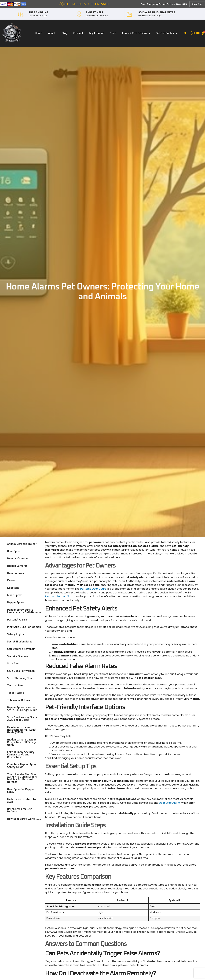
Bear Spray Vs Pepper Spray (21, 791)
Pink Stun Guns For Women (24, 627)
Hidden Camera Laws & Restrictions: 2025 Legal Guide (22, 742)
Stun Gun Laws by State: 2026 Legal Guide (23, 719)
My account (97, 33)
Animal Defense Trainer (22, 544)
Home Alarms (16, 573)
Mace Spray (14, 595)
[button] (185, 33)
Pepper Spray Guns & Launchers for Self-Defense (24, 611)
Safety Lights (16, 634)
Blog (64, 33)
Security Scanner (18, 656)
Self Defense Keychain (21, 649)
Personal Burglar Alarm (60, 596)
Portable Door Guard (93, 589)
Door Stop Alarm (169, 803)
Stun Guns (14, 664)
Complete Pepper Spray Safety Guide (22, 766)
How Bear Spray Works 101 (24, 819)
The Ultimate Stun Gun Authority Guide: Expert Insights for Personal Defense (22, 778)
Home (38, 33)
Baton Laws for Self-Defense (20, 810)
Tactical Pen (15, 686)
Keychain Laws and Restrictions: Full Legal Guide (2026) (22, 730)
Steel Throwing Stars (20, 678)
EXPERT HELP (95, 13)
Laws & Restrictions (136, 33)
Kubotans (13, 588)
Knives (11, 581)
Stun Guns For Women (21, 671)
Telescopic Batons (19, 700)
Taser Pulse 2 (16, 693)
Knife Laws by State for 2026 (22, 800)
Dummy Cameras (18, 559)
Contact (78, 33)
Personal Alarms (17, 620)
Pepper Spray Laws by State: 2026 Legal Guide (22, 709)
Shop (113, 33)
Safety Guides (167, 33)
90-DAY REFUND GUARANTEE (157, 13)
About (52, 33)
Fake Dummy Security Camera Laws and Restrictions (21, 755)
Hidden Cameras (17, 566)
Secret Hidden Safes (20, 642)
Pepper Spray (15, 603)
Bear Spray (14, 551)
